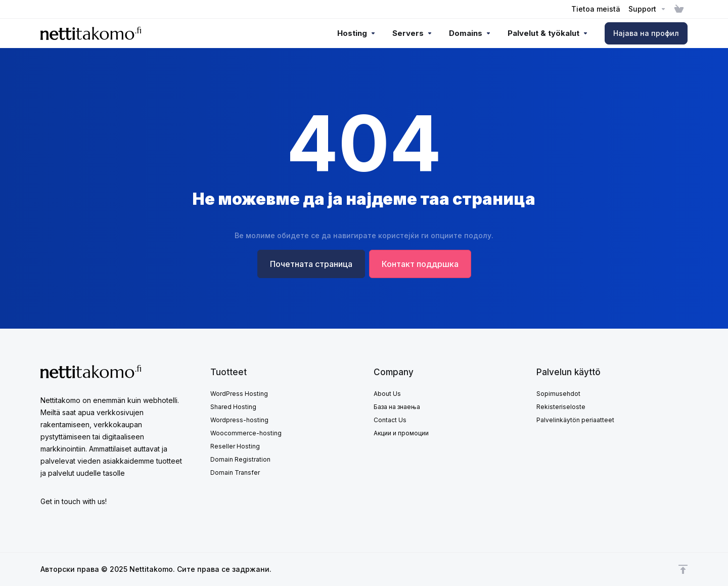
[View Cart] (679, 9)
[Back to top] (683, 569)
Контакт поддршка (420, 264)
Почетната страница (311, 264)
